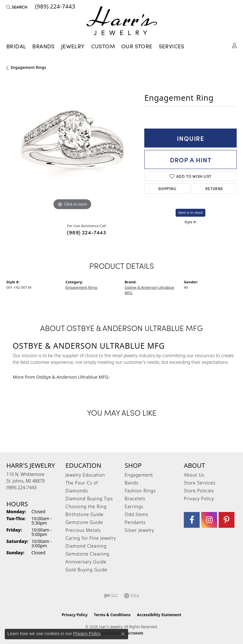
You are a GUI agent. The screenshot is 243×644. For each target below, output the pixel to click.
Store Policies (199, 491)
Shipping (167, 188)
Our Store (137, 46)
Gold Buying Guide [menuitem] (86, 570)
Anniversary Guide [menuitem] (86, 562)
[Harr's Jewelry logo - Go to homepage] (122, 21)
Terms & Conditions (112, 615)
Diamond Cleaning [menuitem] (86, 546)
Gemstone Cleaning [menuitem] (87, 554)
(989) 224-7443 (86, 232)
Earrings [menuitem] (134, 506)
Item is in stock (190, 212)
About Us (194, 475)
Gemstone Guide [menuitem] (84, 522)
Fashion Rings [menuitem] (140, 491)
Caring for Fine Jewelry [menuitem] (91, 538)
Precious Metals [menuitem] (83, 530)
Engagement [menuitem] (139, 475)
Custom (103, 46)
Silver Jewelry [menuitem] (139, 530)
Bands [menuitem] (132, 483)
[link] (55, 7)
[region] (72, 146)
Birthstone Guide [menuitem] (85, 514)
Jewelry (73, 46)
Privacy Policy (199, 499)
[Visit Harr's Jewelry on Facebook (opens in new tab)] (192, 520)
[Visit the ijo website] (111, 596)
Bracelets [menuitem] (135, 499)
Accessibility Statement (159, 615)
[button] (17, 7)
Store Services (200, 483)
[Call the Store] (22, 488)
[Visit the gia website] (132, 596)
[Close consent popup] (123, 634)
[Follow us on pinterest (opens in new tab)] (227, 520)
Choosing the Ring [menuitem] (86, 506)
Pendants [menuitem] (135, 522)
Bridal (16, 46)
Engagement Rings (28, 67)
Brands (43, 46)
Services (172, 46)
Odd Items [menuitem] (136, 514)
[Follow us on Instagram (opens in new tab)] (209, 520)
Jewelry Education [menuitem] (85, 475)
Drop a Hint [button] (191, 159)
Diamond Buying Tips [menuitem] (89, 499)
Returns (214, 188)
